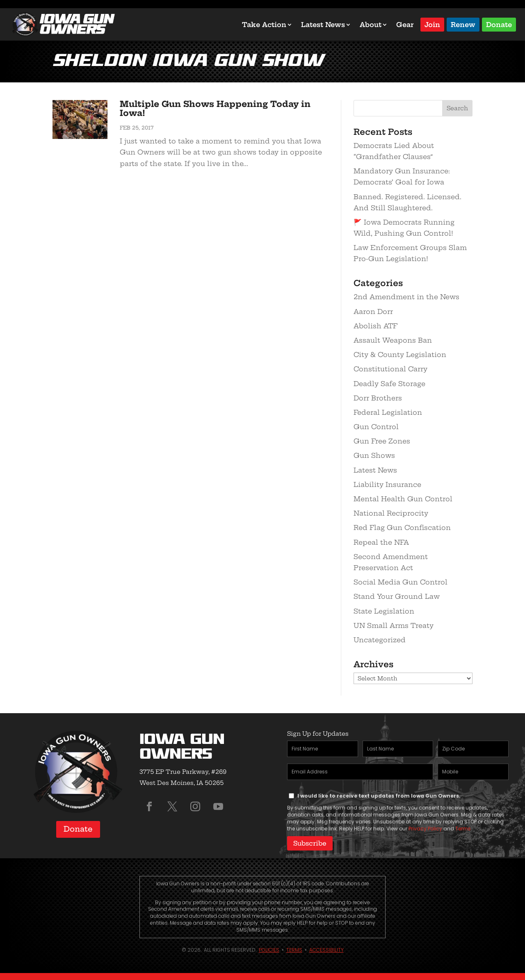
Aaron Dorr (373, 312)
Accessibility (326, 949)
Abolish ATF (375, 326)
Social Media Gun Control (401, 582)
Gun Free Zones (382, 441)
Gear (405, 25)
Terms (463, 829)
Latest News (323, 25)
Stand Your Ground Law (397, 596)
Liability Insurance (387, 484)
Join (432, 24)
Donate (499, 24)
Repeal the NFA (381, 542)
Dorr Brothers (378, 398)
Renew (463, 24)
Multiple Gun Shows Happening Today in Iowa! (215, 108)
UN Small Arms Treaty (394, 625)
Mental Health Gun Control (403, 499)
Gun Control (376, 427)
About (371, 25)
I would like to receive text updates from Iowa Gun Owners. (379, 796)
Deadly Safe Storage (389, 384)
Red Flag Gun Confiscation (402, 528)
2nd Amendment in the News (406, 297)
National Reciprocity (391, 513)
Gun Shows (374, 455)
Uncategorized (380, 640)
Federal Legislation (388, 412)
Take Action (264, 25)
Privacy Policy (425, 829)
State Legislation (384, 611)
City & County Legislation (400, 355)
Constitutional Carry (390, 369)
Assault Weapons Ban (393, 340)
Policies (269, 949)
